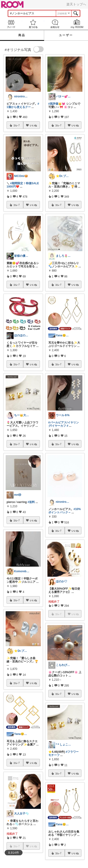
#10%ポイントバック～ (65, 511)
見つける (33, 24)
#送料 (31, 502)
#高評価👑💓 (57, 104)
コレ (17, 125)
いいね (33, 125)
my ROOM (77, 24)
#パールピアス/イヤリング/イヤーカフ (64, 424)
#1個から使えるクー (23, 105)
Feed (11, 24)
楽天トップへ (76, 4)
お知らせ (55, 24)
